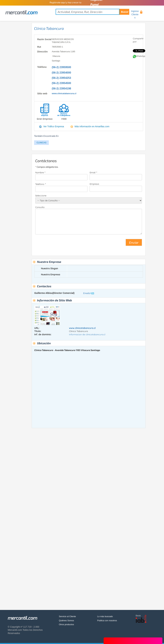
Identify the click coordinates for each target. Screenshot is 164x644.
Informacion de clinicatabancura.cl (87, 334)
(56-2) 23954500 (61, 83)
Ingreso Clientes (135, 14)
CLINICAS (41, 143)
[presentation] (60, 244)
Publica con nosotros (107, 620)
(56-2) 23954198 (61, 89)
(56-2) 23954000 (61, 73)
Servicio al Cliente (67, 616)
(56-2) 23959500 (61, 67)
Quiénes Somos (66, 620)
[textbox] (92, 12)
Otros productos (66, 624)
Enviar (134, 242)
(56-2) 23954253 (61, 78)
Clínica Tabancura (49, 28)
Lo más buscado (105, 616)
